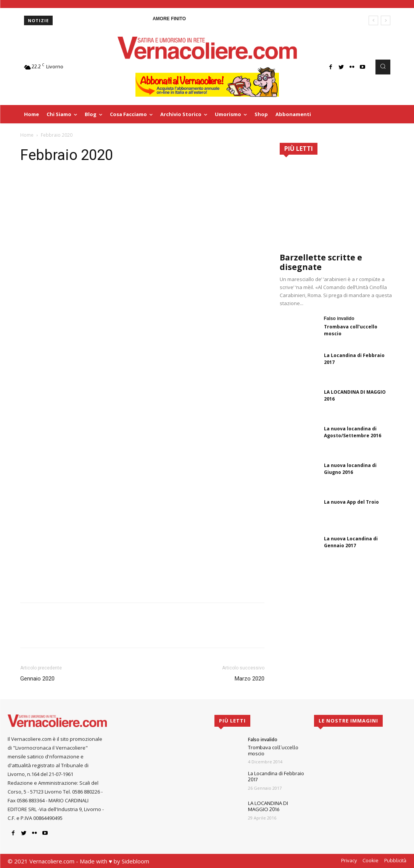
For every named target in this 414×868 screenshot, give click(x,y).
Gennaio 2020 (37, 679)
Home (27, 135)
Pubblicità (395, 860)
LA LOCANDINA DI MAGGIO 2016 (268, 806)
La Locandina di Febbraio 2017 (276, 776)
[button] (383, 67)
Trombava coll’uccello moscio (273, 750)
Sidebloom (135, 861)
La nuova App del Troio (351, 502)
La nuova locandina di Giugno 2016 (350, 469)
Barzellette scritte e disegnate (321, 262)
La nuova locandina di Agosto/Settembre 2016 (353, 432)
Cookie (371, 860)
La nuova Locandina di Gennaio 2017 (351, 542)
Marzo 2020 (250, 679)
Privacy (349, 860)
